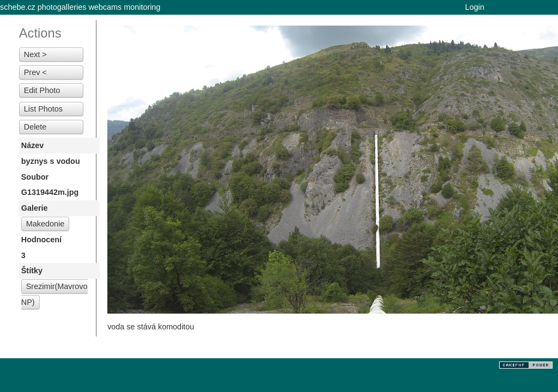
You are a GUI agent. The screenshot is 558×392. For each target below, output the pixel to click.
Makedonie (45, 224)
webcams (105, 7)
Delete (35, 127)
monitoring (142, 7)
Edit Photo (42, 90)
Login (475, 7)
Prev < (35, 72)
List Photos (43, 109)
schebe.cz (18, 7)
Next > (35, 54)
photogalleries (62, 7)
